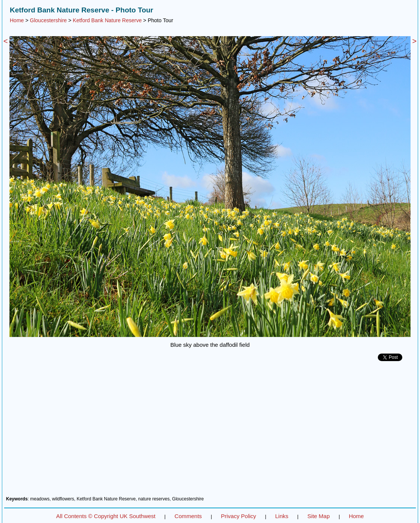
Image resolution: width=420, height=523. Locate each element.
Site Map (318, 516)
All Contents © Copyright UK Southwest (106, 516)
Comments (188, 516)
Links (282, 516)
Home (17, 20)
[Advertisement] (210, 432)
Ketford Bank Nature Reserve (107, 20)
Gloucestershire (48, 20)
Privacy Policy (238, 516)
